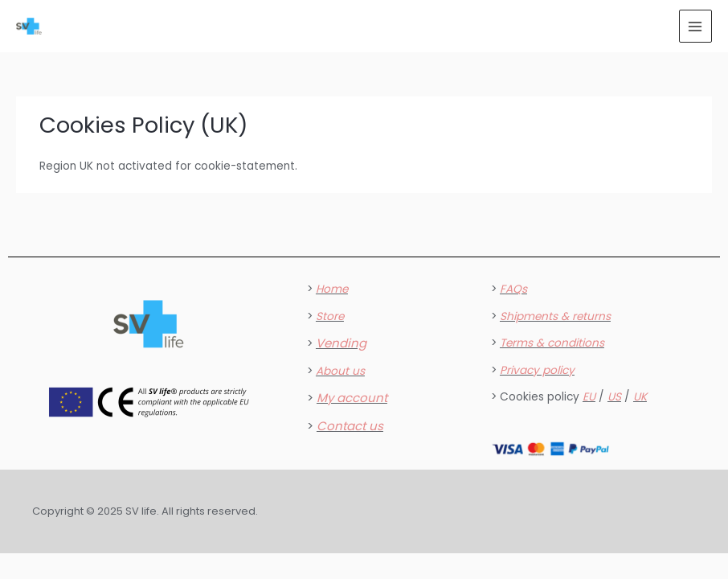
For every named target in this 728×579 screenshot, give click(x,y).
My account (352, 398)
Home (332, 289)
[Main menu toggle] (695, 26)
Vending (341, 343)
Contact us (350, 426)
